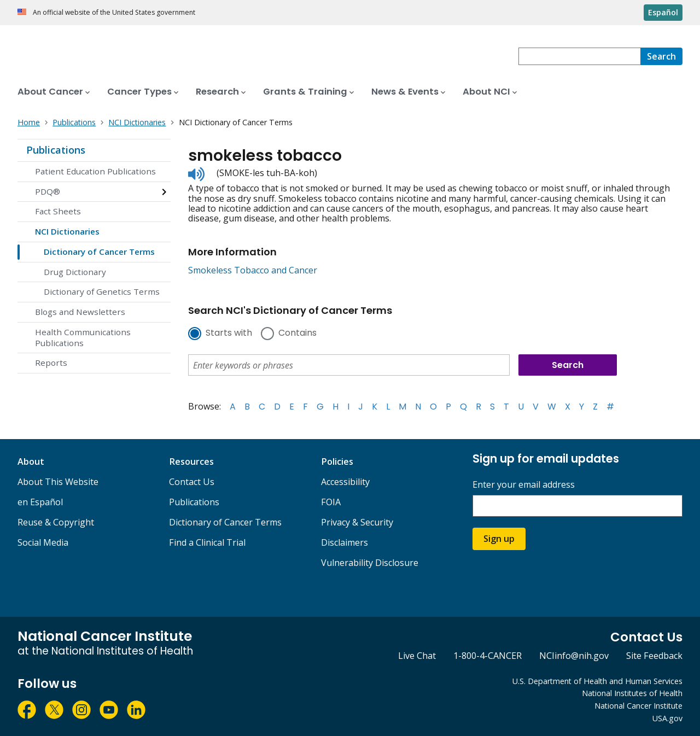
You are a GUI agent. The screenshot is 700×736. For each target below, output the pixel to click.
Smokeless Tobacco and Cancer (253, 270)
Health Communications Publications (83, 337)
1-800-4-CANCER (488, 656)
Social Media (43, 542)
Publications (56, 150)
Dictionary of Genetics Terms (102, 291)
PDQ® (48, 191)
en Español (40, 502)
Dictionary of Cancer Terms (99, 252)
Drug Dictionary (75, 272)
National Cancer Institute (638, 706)
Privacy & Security (357, 522)
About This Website (58, 482)
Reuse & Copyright (56, 522)
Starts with (229, 334)
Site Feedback (654, 656)
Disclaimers (345, 542)
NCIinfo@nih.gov (574, 656)
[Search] (661, 56)
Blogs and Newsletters (80, 312)
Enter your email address (524, 485)
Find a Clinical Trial (207, 542)
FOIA (331, 502)
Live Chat (417, 656)
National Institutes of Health (632, 693)
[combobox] (579, 56)
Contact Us (192, 482)
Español (663, 12)
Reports (51, 363)
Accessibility (345, 482)
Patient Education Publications (95, 171)
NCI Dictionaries (67, 231)
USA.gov (667, 718)
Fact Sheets (58, 211)
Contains (297, 334)
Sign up (499, 539)
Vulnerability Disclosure (370, 563)
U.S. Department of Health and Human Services (597, 681)
